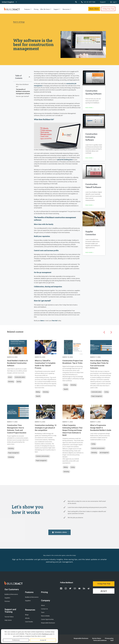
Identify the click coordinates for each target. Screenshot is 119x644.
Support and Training (10, 610)
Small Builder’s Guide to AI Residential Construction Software (17, 363)
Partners (7, 601)
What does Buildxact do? (22, 86)
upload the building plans (65, 160)
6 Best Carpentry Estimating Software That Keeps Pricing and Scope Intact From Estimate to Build (72, 430)
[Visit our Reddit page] (89, 589)
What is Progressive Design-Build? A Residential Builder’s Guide (101, 428)
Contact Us (44, 609)
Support (103, 2)
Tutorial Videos (9, 617)
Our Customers (12, 589)
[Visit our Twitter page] (70, 589)
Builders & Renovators (11, 594)
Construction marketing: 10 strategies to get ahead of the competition (46, 428)
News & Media (45, 616)
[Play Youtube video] (57, 136)
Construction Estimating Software (91, 137)
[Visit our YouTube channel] (79, 589)
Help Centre (8, 620)
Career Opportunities (47, 619)
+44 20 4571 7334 (88, 2)
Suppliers (7, 598)
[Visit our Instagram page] (66, 589)
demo (42, 321)
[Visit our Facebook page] (61, 589)
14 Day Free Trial (108, 9)
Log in (114, 2)
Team (43, 612)
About (43, 605)
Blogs (27, 615)
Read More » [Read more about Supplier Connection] (89, 252)
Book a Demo (94, 9)
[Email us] (75, 589)
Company (46, 600)
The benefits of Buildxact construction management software (23, 92)
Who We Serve (46, 9)
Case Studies (29, 622)
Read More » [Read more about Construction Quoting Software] (89, 107)
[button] (29, 77)
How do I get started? (22, 96)
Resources (67, 9)
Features (28, 9)
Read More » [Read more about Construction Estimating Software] (89, 157)
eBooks (27, 618)
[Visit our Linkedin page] (84, 589)
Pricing (36, 9)
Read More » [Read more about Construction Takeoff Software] (89, 205)
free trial (55, 321)
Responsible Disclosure (48, 623)
